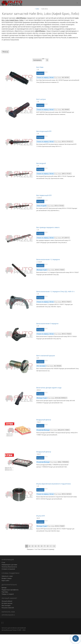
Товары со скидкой (8, 594)
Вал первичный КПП (44, 195)
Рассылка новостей (8, 608)
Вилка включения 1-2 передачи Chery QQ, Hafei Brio (56, 291)
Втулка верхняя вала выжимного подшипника (54, 484)
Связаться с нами (7, 576)
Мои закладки (6, 605)
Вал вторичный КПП (44, 131)
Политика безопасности (9, 567)
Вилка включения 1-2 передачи (48, 259)
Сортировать (37, 60)
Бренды (4, 588)
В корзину (40, 73)
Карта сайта (5, 581)
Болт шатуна (41, 99)
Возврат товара (7, 578)
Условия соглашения (8, 569)
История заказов (7, 603)
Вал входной (41, 163)
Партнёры (5, 592)
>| (54, 546)
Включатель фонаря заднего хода (49, 388)
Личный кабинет (7, 601)
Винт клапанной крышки (46, 356)
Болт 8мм (40, 67)
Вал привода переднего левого (48, 227)
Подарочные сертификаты (10, 590)
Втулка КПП (41, 516)
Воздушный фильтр (44, 420)
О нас (3, 562)
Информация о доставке (9, 565)
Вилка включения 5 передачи (47, 324)
